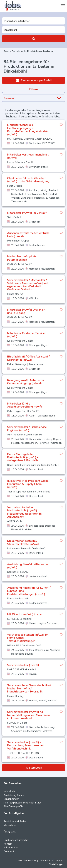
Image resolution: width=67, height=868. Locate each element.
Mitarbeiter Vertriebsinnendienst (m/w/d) (28, 156)
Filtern (33, 89)
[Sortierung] (29, 98)
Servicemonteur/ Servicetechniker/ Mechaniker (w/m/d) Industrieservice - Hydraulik (29, 688)
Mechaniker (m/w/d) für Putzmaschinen (22, 258)
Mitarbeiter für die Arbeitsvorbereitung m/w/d (25, 405)
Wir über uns (11, 848)
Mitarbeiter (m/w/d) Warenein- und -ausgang (27, 311)
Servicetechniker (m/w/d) (23, 665)
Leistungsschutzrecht (16, 840)
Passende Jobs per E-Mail (34, 80)
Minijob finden (11, 799)
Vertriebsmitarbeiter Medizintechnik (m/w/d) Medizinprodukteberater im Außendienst (24, 512)
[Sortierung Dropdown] (60, 98)
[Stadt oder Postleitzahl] (33, 30)
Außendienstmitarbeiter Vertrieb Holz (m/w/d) (28, 235)
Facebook (9, 851)
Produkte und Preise (15, 821)
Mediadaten (10, 825)
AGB (19, 861)
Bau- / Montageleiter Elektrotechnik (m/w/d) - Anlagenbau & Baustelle (23, 457)
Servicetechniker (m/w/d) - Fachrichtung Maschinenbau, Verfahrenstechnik (26, 745)
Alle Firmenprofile (13, 806)
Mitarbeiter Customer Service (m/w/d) (26, 335)
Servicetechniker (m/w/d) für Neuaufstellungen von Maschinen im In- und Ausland (28, 715)
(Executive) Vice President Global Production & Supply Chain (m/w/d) (28, 484)
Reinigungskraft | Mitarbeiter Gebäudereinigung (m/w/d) (26, 382)
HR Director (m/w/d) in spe (24, 614)
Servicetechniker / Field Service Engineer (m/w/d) (27, 429)
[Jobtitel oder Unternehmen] (33, 21)
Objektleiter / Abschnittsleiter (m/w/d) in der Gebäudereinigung (28, 180)
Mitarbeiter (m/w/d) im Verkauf (27, 213)
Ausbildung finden (14, 795)
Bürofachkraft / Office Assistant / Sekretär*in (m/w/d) (28, 358)
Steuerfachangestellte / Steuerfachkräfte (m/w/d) (23, 542)
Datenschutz (46, 861)
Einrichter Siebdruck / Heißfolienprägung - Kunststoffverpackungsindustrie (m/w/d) (28, 130)
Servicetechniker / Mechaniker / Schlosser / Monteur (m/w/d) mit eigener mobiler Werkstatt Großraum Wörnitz (28, 285)
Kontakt (8, 844)
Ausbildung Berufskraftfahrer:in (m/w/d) (28, 566)
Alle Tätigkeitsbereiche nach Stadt (22, 803)
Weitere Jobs (34, 768)
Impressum (30, 861)
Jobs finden (10, 791)
